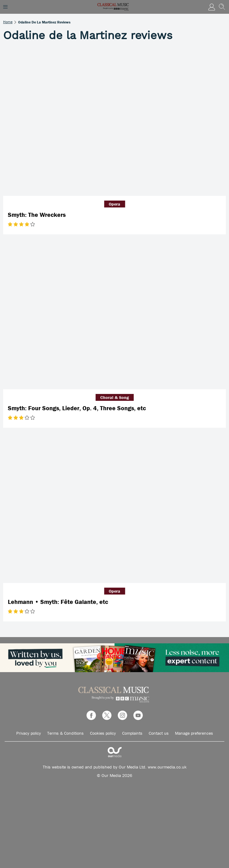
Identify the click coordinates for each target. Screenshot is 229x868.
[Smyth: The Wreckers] (114, 122)
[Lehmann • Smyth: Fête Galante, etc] (114, 508)
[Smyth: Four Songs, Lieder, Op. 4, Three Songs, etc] (114, 315)
